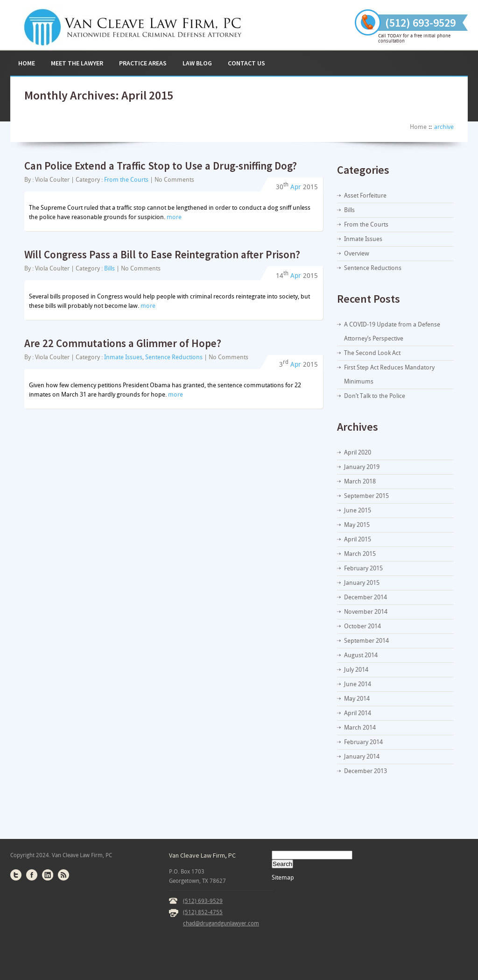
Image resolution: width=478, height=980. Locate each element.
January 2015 (362, 583)
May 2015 (357, 525)
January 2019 (362, 467)
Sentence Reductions (174, 357)
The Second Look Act (372, 353)
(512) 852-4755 (203, 912)
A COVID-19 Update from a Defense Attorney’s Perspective (392, 331)
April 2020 (358, 452)
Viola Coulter (52, 180)
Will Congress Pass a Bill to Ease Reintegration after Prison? (162, 254)
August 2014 (361, 655)
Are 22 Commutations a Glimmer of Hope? (123, 343)
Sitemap (283, 877)
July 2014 (356, 670)
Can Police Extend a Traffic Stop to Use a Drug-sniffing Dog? (161, 166)
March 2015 (360, 554)
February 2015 (363, 568)
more (174, 217)
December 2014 (366, 597)
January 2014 (362, 756)
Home (27, 63)
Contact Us (246, 63)
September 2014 (366, 641)
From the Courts (126, 180)
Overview (357, 253)
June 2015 (358, 510)
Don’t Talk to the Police (375, 396)
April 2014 (358, 713)
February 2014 (363, 742)
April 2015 (358, 539)
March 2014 (360, 728)
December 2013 (366, 771)
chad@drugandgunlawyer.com (221, 923)
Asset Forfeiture (365, 195)
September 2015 (366, 496)
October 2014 (362, 626)
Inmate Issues (123, 357)
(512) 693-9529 (203, 901)
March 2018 (360, 481)
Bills (109, 268)
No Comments (174, 180)
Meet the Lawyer (77, 63)
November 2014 (366, 612)
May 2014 (357, 699)
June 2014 (358, 684)
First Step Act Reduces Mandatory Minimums (389, 374)
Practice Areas (143, 63)
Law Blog (197, 63)
